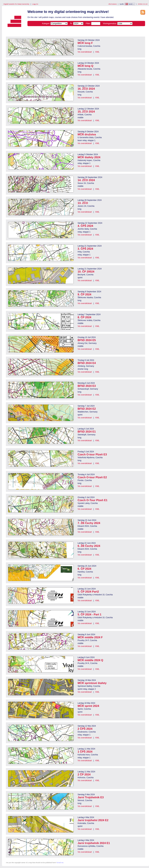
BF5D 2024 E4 (87, 363)
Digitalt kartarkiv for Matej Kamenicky (17, 4)
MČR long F (85, 43)
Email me (60, 863)
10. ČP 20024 (86, 272)
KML (97, 52)
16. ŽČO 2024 (86, 89)
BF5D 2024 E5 (87, 340)
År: (71, 24)
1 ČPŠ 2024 (85, 752)
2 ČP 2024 (84, 775)
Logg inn (35, 4)
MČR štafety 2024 (89, 157)
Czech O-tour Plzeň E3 (92, 454)
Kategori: (46, 24)
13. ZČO (83, 203)
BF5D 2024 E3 (87, 386)
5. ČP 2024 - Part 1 (89, 615)
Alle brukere (112, 4)
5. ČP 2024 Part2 (88, 592)
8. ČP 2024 (84, 317)
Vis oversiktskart (85, 52)
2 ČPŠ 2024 (85, 729)
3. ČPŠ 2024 (85, 249)
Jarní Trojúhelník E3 (91, 797)
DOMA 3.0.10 (143, 4)
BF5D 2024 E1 (87, 432)
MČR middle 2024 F (90, 637)
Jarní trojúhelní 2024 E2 (93, 820)
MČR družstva (87, 134)
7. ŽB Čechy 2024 (89, 523)
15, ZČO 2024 (86, 112)
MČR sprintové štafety (92, 683)
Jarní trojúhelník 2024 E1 (94, 843)
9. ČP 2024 (84, 294)
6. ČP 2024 (84, 569)
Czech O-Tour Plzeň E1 (92, 500)
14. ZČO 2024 (86, 180)
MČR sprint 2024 (88, 706)
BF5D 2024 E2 (87, 409)
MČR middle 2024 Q (90, 660)
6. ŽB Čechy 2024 (89, 546)
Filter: (88, 24)
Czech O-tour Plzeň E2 (92, 477)
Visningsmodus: (110, 24)
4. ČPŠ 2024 (85, 226)
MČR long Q (85, 66)
